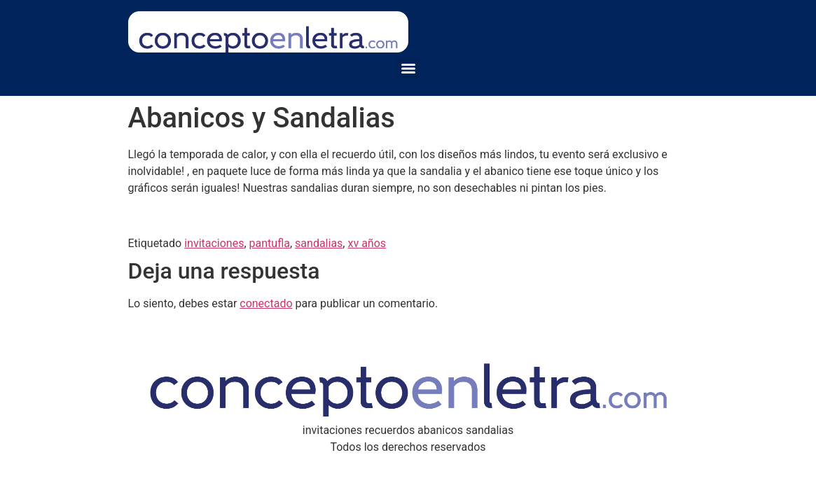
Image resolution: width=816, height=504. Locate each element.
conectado (266, 303)
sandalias (319, 243)
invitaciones (214, 243)
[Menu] (408, 69)
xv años (367, 243)
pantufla (270, 243)
